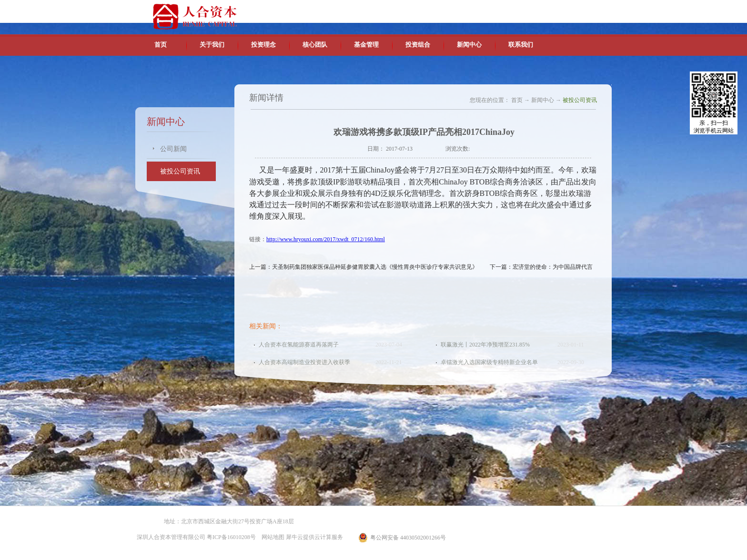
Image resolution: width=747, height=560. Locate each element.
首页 (161, 45)
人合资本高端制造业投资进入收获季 (304, 362)
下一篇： (541, 267)
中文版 (521, 10)
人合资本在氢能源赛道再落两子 (299, 345)
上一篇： (363, 267)
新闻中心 (543, 100)
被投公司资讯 (580, 100)
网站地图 (272, 537)
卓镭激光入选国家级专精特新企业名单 (489, 362)
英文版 (543, 10)
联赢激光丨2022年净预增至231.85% (485, 345)
